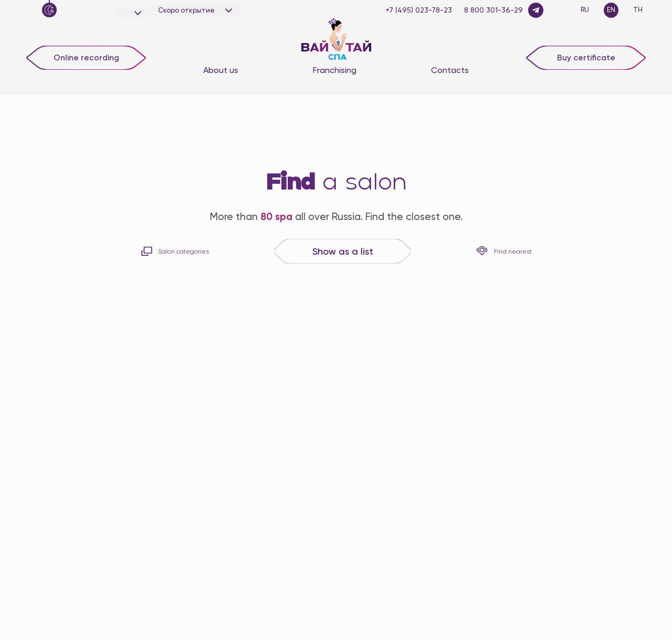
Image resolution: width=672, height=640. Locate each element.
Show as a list (343, 252)
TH (638, 10)
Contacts (450, 70)
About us (221, 70)
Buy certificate (586, 57)
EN (611, 10)
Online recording (86, 57)
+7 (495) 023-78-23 (419, 10)
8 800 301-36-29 (493, 10)
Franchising (335, 70)
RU (585, 10)
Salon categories (175, 251)
